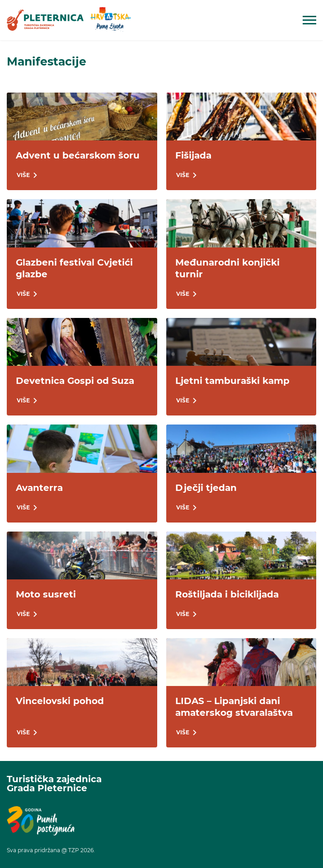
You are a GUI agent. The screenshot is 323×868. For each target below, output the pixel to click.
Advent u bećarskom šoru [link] (78, 155)
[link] (45, 20)
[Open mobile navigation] (309, 20)
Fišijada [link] (193, 155)
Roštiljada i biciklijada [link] (227, 594)
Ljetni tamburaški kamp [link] (232, 381)
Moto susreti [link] (46, 594)
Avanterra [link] (39, 488)
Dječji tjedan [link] (206, 488)
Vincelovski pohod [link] (60, 701)
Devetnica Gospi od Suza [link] (75, 381)
